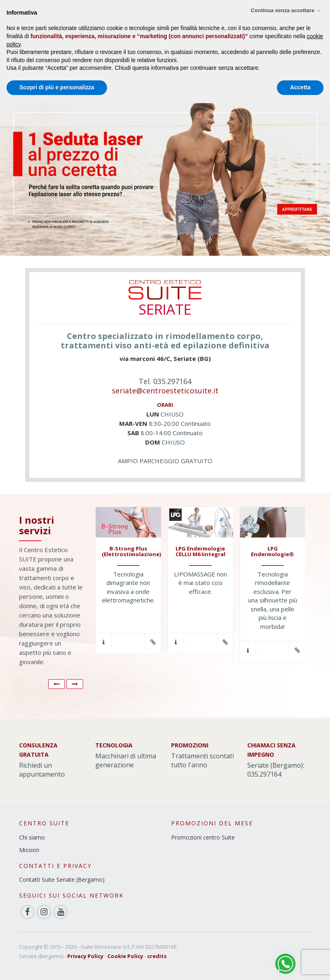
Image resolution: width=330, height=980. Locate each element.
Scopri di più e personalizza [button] (57, 87)
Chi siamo (32, 837)
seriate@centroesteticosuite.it (165, 391)
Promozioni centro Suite (203, 837)
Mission (29, 850)
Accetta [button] (300, 87)
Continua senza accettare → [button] (286, 10)
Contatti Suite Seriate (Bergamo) (62, 880)
